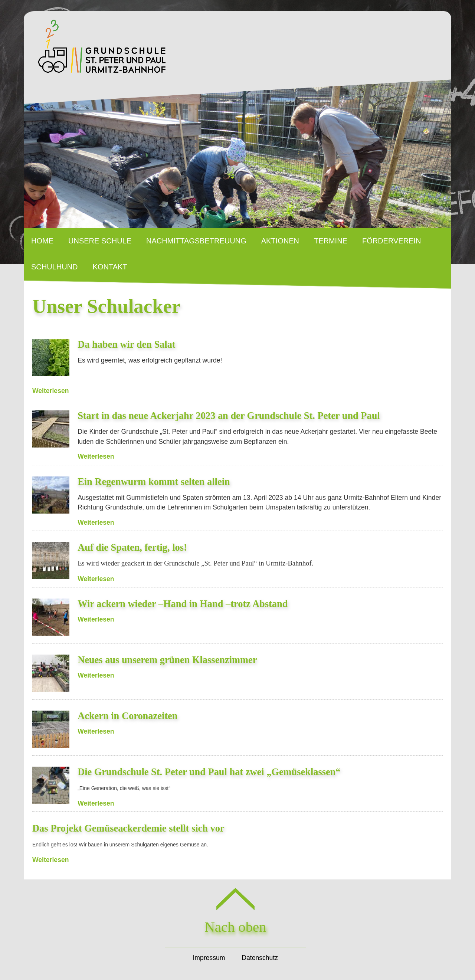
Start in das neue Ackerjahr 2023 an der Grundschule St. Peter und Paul (229, 416)
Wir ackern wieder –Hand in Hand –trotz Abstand (183, 604)
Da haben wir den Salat (126, 344)
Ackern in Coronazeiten (127, 716)
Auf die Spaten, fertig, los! (132, 547)
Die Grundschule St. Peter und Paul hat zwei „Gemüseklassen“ (209, 772)
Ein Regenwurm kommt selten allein (154, 482)
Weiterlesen (50, 391)
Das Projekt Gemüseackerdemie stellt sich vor (128, 828)
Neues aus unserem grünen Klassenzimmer (167, 660)
